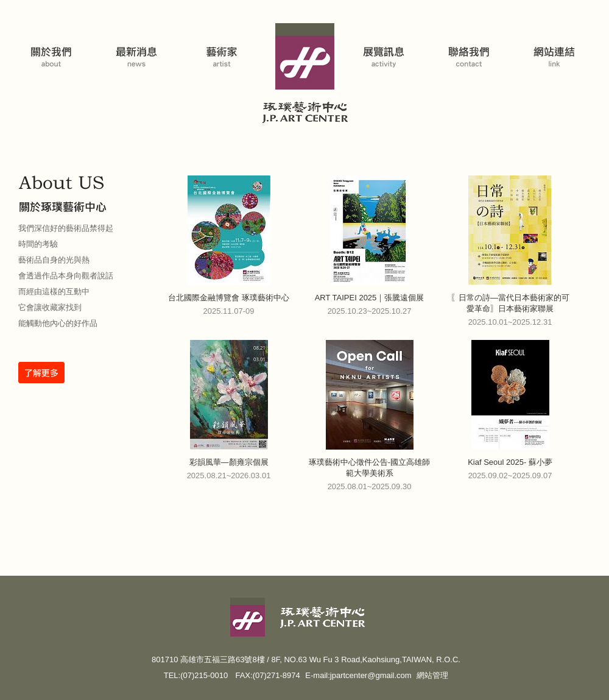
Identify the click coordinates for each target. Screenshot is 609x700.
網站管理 (432, 675)
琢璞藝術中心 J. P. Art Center (305, 76)
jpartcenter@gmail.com (371, 675)
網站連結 (556, 48)
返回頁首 (587, 690)
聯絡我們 (471, 48)
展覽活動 (385, 48)
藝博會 (139, 48)
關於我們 (54, 48)
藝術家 (224, 48)
